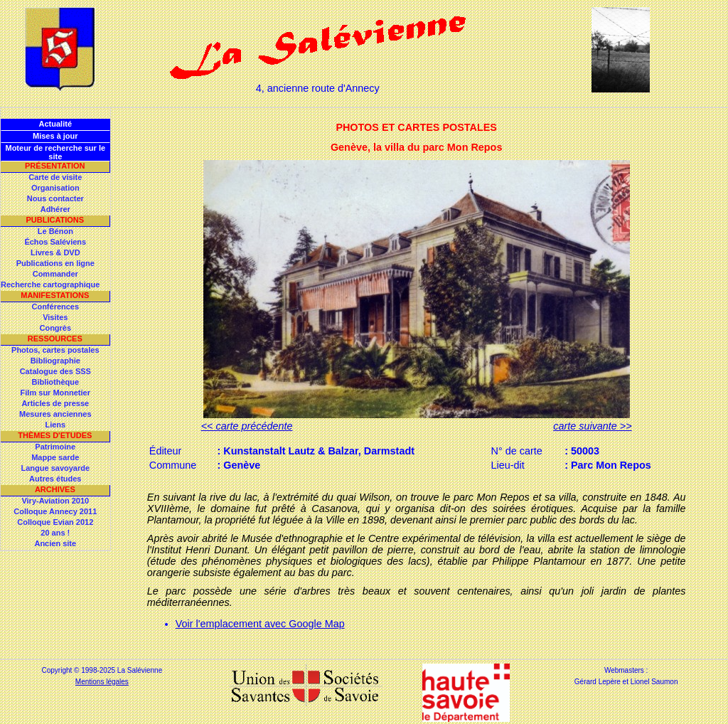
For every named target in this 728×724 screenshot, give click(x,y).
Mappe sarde (55, 457)
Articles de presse (55, 403)
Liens (55, 425)
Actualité (55, 124)
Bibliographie (55, 361)
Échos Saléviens (55, 242)
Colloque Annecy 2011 (55, 511)
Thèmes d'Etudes (55, 435)
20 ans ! (55, 533)
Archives (55, 489)
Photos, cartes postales (55, 350)
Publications (55, 220)
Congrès (55, 328)
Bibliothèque (55, 382)
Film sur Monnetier (55, 393)
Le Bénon (55, 231)
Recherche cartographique (50, 284)
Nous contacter (55, 198)
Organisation (55, 188)
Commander (55, 274)
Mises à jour (55, 136)
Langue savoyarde (56, 468)
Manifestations (55, 295)
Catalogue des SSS (55, 371)
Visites (55, 317)
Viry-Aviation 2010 (55, 501)
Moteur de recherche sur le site (55, 152)
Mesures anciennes (55, 414)
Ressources (55, 339)
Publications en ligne (55, 263)
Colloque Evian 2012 (55, 522)
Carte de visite (55, 177)
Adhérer (55, 209)
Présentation (55, 166)
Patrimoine (55, 447)
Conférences (55, 307)
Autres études (55, 479)
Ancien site (55, 543)
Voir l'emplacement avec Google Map (260, 624)
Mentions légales (102, 682)
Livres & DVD (55, 252)
